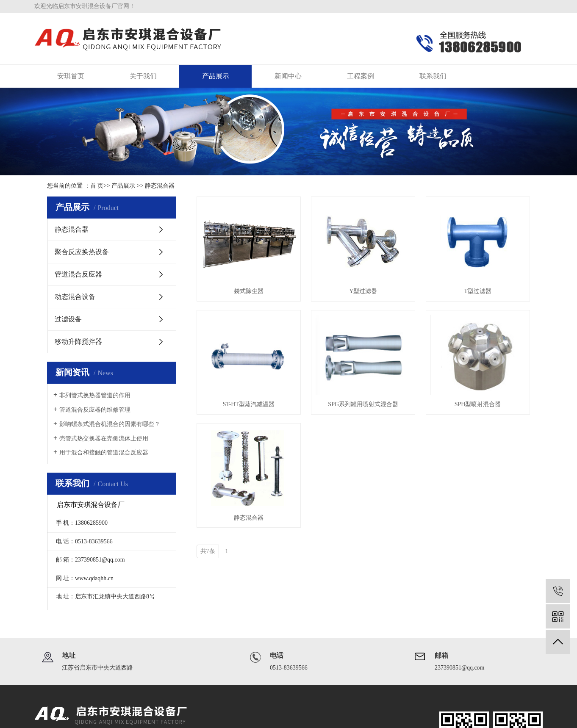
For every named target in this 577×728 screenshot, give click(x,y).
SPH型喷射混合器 (478, 404)
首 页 (97, 186)
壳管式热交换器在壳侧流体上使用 (104, 439)
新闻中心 (288, 76)
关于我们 (143, 76)
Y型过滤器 (363, 291)
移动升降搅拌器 (78, 342)
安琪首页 (71, 76)
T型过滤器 (478, 291)
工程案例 (361, 76)
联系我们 (433, 76)
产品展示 (216, 76)
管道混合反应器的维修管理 (95, 410)
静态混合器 (160, 186)
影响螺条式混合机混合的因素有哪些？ (110, 424)
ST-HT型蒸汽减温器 (249, 404)
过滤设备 (68, 319)
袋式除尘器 (249, 291)
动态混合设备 (75, 297)
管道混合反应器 (78, 274)
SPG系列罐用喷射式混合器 (363, 404)
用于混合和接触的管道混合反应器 (104, 453)
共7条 (208, 551)
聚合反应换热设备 (82, 252)
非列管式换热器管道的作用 (95, 395)
